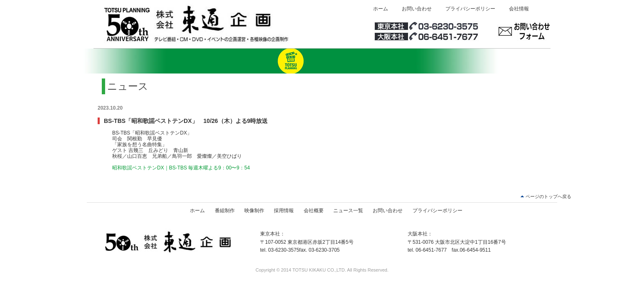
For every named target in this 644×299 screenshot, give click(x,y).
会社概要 (314, 211)
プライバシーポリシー (470, 9)
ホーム (381, 9)
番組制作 (225, 211)
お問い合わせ (417, 9)
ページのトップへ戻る (548, 196)
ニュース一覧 (348, 211)
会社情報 (519, 9)
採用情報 (284, 211)
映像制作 (254, 211)
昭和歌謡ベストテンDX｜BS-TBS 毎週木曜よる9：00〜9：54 (181, 168)
